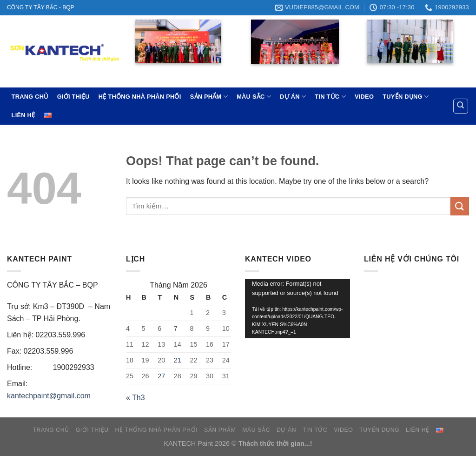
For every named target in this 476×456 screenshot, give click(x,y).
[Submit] (460, 206)
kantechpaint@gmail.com (49, 396)
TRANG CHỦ (30, 97)
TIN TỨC (330, 97)
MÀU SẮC (254, 97)
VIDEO (364, 97)
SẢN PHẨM (209, 97)
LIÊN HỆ (23, 115)
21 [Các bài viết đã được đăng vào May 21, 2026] (178, 360)
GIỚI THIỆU (73, 97)
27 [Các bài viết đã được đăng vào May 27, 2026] (161, 376)
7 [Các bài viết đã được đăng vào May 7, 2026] (176, 329)
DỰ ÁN (293, 97)
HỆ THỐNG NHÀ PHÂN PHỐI (140, 97)
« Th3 (136, 398)
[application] (297, 309)
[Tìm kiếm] (461, 106)
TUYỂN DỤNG (406, 97)
